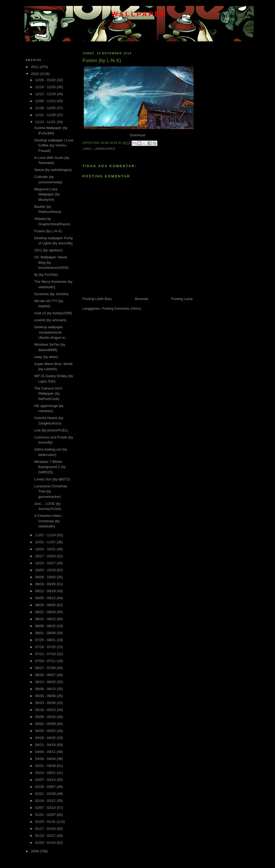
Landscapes (105, 149)
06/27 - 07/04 (46, 668)
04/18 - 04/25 (46, 738)
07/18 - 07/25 (46, 647)
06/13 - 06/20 (46, 682)
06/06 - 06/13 (46, 689)
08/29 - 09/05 (46, 605)
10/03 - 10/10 (46, 570)
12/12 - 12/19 (46, 94)
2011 (35, 67)
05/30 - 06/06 (46, 696)
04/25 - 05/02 (46, 731)
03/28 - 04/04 (46, 759)
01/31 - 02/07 (46, 815)
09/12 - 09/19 (46, 591)
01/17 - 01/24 (46, 829)
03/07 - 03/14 (46, 780)
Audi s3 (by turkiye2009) (53, 313)
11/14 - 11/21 (46, 122)
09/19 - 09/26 (46, 584)
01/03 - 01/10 (46, 843)
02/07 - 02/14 (46, 808)
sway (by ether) (46, 357)
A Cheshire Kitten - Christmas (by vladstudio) (49, 521)
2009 (35, 851)
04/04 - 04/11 (46, 752)
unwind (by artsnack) (50, 320)
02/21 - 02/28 (46, 794)
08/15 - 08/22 (46, 619)
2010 (35, 74)
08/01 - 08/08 (46, 633)
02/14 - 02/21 (46, 801)
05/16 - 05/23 (46, 710)
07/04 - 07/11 (46, 661)
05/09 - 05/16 (46, 717)
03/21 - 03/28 (46, 766)
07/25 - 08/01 (46, 640)
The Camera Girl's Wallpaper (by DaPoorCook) (48, 394)
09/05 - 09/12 (46, 598)
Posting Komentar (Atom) (121, 308)
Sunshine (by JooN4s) (51, 294)
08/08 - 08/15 (46, 626)
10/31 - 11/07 (46, 542)
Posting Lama (182, 299)
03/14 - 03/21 (46, 773)
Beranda (142, 299)
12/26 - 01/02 (46, 80)
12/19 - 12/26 (46, 87)
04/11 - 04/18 (46, 745)
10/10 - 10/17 (46, 563)
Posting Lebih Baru (97, 299)
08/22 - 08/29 (46, 612)
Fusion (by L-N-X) (48, 231)
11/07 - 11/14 (46, 535)
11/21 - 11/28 (46, 115)
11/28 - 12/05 (46, 108)
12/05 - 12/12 (46, 101)
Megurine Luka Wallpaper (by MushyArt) (47, 194)
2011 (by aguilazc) (48, 250)
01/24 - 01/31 (46, 822)
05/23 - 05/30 (46, 703)
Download (137, 135)
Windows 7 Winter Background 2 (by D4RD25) (50, 467)
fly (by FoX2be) (46, 275)
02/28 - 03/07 (46, 787)
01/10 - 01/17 (46, 836)
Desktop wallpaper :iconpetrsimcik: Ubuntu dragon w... (51, 332)
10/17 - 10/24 (46, 556)
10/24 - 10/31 (46, 549)
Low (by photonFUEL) (51, 430)
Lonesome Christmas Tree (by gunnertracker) (51, 491)
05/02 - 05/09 (46, 724)
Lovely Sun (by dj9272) (52, 479)
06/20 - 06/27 (46, 675)
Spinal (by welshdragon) (53, 170)
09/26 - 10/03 (46, 577)
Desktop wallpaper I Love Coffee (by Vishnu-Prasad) (54, 145)
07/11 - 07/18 (46, 654)
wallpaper (139, 14)
